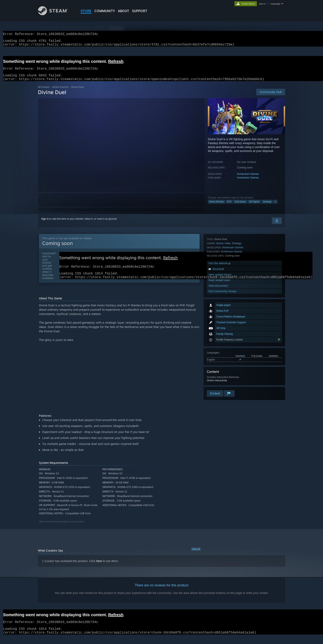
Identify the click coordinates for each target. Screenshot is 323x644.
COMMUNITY (105, 11)
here (99, 568)
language (276, 4)
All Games (44, 92)
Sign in (45, 224)
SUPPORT (140, 11)
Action (220, 336)
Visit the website (220, 356)
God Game (240, 206)
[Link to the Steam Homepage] (56, 14)
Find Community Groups (222, 384)
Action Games (60, 92)
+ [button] (275, 206)
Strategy (267, 206)
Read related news (219, 373)
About (123, 11)
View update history (220, 367)
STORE (86, 11)
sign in (262, 4)
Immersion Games (248, 179)
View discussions (218, 378)
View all (196, 556)
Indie (228, 336)
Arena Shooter (217, 206)
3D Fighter (254, 206)
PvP (229, 206)
